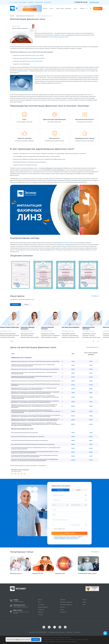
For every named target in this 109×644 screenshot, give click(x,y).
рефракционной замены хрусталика (66, 243)
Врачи (62, 8)
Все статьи (95, 552)
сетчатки (87, 71)
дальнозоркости (34, 58)
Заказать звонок (94, 2)
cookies (17, 639)
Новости (41, 612)
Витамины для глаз (38, 573)
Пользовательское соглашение (57, 632)
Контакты (82, 8)
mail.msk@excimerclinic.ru (21, 607)
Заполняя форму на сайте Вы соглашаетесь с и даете (68, 537)
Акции (58, 8)
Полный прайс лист (92, 347)
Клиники (63, 600)
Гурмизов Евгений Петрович (57, 328)
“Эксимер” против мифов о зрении (87, 573)
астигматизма (34, 61)
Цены (51, 8)
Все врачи (95, 296)
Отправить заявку (69, 533)
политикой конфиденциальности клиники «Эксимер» (68, 537)
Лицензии (41, 610)
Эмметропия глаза (60, 573)
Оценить (94, 590)
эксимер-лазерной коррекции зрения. (59, 37)
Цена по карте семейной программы (91, 354)
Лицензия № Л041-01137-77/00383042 (38, 632)
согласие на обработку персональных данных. (66, 539)
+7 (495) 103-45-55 (81, 2)
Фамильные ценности (16, 573)
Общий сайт (77, 632)
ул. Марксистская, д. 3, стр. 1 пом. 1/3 (21, 613)
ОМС (84, 605)
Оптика (45, 8)
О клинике (41, 605)
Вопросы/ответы (43, 607)
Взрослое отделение (66, 602)
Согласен (36, 640)
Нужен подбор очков (59, 529)
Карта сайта (70, 632)
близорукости (34, 55)
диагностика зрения (48, 172)
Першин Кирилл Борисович (20, 28)
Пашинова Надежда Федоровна (37, 328)
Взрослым (15, 305)
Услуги (84, 600)
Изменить (30, 10)
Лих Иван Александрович (81, 327)
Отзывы (40, 615)
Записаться (98, 8)
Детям (26, 305)
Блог (75, 8)
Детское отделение (66, 605)
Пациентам (68, 8)
